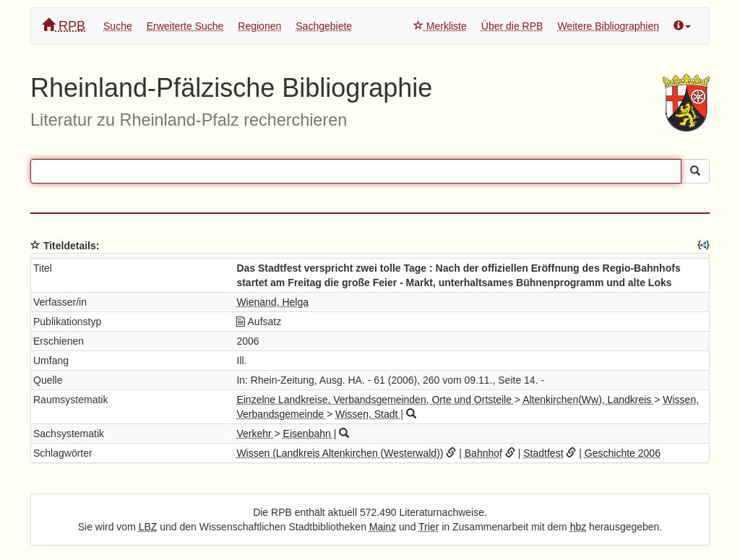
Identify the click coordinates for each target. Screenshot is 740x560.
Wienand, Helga (272, 302)
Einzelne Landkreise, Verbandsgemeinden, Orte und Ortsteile (375, 400)
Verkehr (255, 434)
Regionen (259, 26)
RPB (64, 26)
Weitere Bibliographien (608, 26)
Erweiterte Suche (185, 26)
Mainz (383, 527)
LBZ (148, 527)
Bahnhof (483, 453)
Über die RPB (512, 26)
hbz (578, 527)
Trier (429, 527)
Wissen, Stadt (368, 414)
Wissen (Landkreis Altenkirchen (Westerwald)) (340, 453)
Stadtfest (543, 453)
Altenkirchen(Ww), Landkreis (588, 400)
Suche (118, 26)
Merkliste (440, 26)
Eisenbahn (309, 434)
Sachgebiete (324, 26)
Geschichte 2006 (623, 453)
